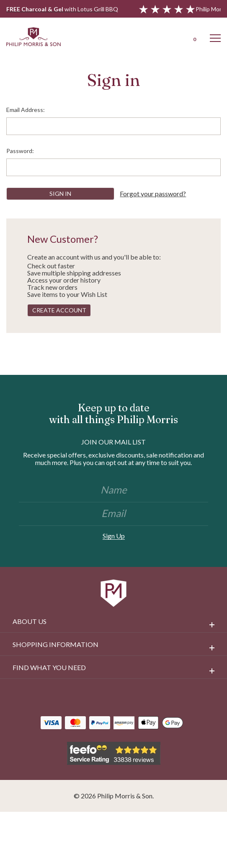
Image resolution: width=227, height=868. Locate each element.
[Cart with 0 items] (193, 36)
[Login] (172, 36)
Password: (20, 151)
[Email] (113, 514)
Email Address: (26, 110)
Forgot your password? (153, 194)
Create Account (59, 310)
